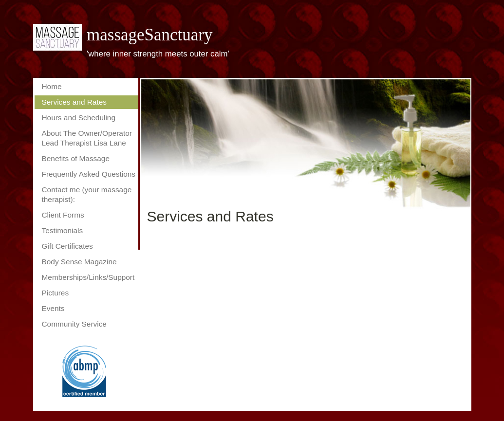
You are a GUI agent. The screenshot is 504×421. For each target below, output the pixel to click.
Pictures (56, 293)
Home (52, 86)
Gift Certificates (67, 246)
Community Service (74, 324)
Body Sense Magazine (79, 262)
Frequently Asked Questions (89, 174)
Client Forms (63, 215)
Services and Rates (74, 102)
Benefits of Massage (76, 158)
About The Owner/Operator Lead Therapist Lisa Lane (87, 138)
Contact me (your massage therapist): (87, 194)
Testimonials (63, 230)
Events (53, 308)
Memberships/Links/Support (88, 277)
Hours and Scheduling (79, 118)
